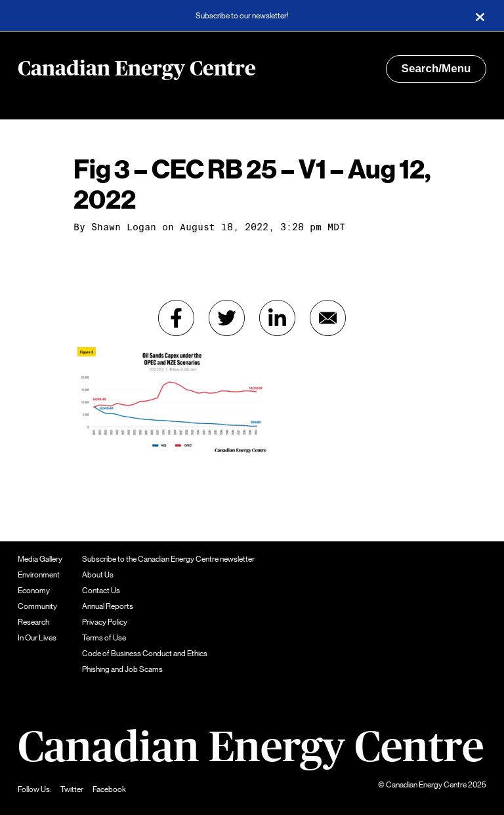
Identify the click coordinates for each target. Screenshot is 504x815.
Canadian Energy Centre (137, 69)
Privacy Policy (105, 622)
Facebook (109, 789)
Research (33, 622)
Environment (39, 575)
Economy (34, 591)
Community (37, 606)
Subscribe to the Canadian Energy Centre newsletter (168, 559)
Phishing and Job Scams (122, 669)
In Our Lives (37, 638)
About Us (98, 575)
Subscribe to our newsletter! (242, 16)
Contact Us (101, 591)
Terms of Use (104, 638)
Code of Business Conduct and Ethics (145, 654)
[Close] (480, 16)
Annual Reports (108, 606)
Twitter (72, 789)
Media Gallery (40, 559)
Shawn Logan (124, 227)
